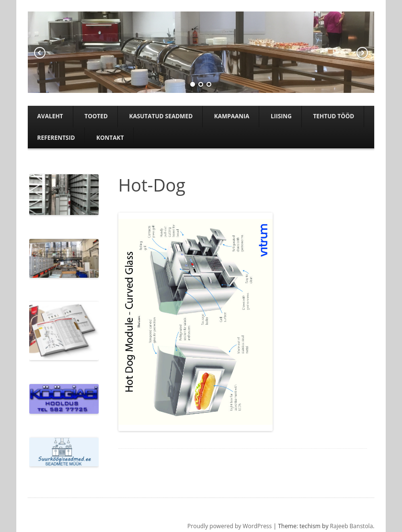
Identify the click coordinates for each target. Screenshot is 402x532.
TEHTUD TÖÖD (333, 116)
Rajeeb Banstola (352, 526)
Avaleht (50, 116)
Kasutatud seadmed (161, 116)
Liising (281, 116)
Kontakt (110, 138)
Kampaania (232, 116)
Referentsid (56, 138)
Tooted (96, 116)
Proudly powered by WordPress (230, 526)
